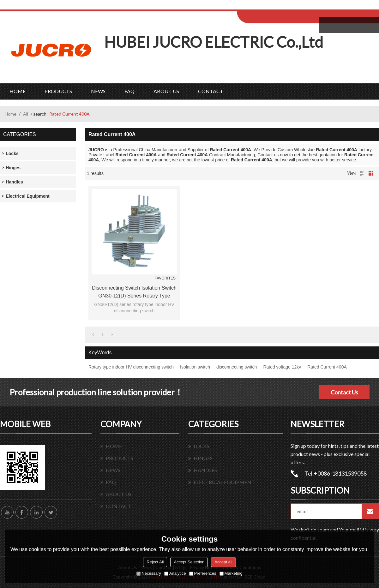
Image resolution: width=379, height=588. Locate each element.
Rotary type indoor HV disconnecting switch (131, 367)
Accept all (223, 562)
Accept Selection (189, 562)
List (362, 173)
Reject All (155, 562)
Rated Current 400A (327, 367)
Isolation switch (195, 367)
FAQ (129, 91)
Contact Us (344, 392)
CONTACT (211, 91)
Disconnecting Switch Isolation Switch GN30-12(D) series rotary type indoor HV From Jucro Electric (134, 292)
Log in (276, 7)
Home (11, 114)
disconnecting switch (237, 367)
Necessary (149, 573)
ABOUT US (166, 91)
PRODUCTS (58, 91)
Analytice (175, 573)
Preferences (203, 573)
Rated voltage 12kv (282, 367)
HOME (18, 91)
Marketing (231, 573)
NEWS (98, 91)
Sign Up (289, 7)
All (26, 114)
